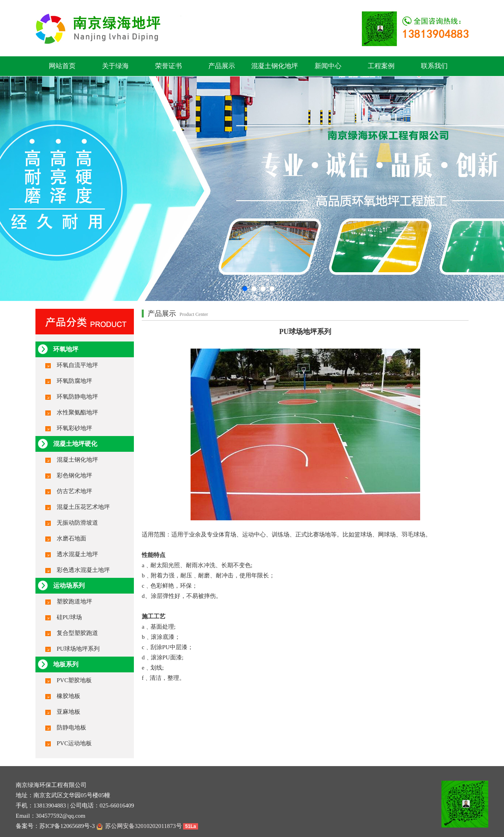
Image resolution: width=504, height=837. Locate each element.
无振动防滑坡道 (77, 523)
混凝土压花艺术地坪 (83, 507)
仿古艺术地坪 (74, 491)
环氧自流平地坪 (77, 365)
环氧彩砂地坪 (74, 428)
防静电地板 (71, 728)
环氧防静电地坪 (77, 397)
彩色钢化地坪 (74, 475)
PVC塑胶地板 (74, 680)
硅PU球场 (69, 617)
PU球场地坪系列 (78, 649)
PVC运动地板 (74, 743)
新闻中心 (328, 66)
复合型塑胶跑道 (77, 633)
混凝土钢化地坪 (275, 66)
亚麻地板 (69, 712)
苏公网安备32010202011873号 (139, 826)
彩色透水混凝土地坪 (83, 570)
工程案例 (381, 66)
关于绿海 (115, 66)
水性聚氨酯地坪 (77, 412)
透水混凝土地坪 (77, 554)
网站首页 (62, 66)
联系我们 (434, 66)
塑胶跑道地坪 (74, 601)
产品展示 (222, 66)
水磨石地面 (71, 538)
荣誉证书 (169, 66)
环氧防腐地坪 (74, 381)
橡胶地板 (69, 696)
